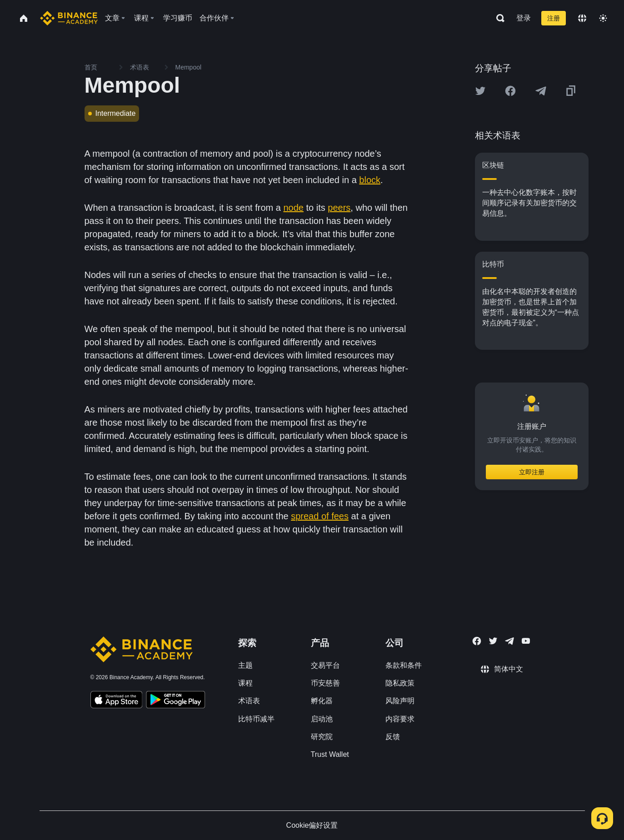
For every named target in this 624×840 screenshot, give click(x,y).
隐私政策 (400, 683)
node (293, 208)
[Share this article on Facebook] (510, 91)
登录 (524, 18)
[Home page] (69, 18)
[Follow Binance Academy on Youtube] (526, 641)
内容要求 (400, 719)
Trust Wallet (330, 754)
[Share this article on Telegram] (541, 91)
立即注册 (532, 472)
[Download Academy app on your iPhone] (117, 701)
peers (339, 208)
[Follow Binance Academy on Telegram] (509, 641)
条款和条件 (404, 665)
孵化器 (322, 701)
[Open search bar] (498, 18)
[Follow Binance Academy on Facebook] (477, 641)
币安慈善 (325, 683)
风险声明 (400, 701)
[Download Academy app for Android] (175, 701)
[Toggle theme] (603, 18)
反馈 (393, 737)
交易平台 (325, 665)
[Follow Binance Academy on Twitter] (493, 641)
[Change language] (582, 18)
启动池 (322, 719)
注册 (554, 18)
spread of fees (320, 516)
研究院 (322, 737)
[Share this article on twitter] (480, 91)
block (370, 180)
